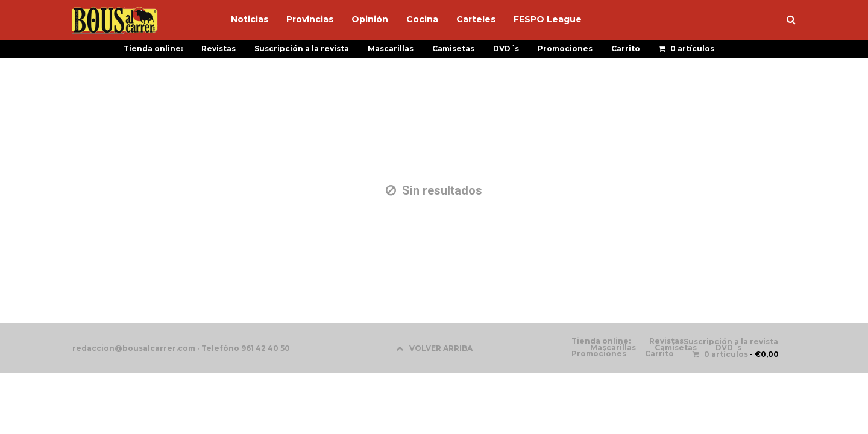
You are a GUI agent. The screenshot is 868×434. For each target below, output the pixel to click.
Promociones (565, 49)
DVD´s (506, 49)
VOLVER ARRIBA (434, 348)
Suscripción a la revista (302, 49)
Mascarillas (391, 49)
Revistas (219, 49)
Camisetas (453, 49)
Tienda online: (153, 49)
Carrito (626, 49)
